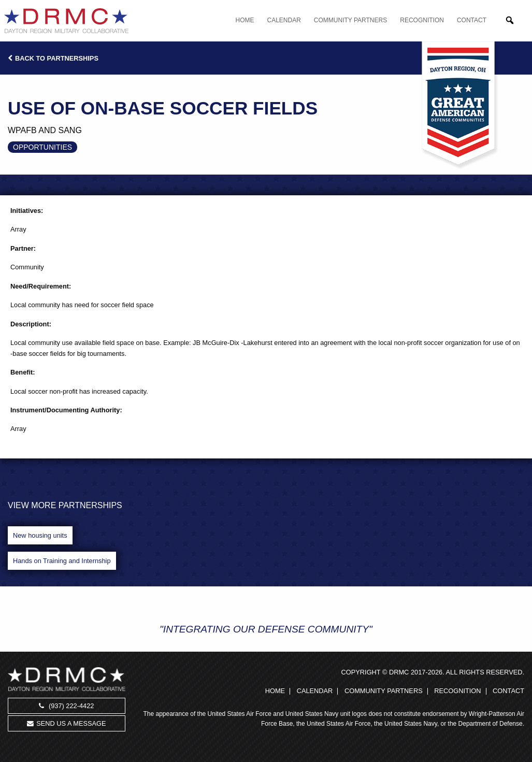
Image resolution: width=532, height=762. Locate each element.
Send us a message (66, 723)
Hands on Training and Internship (62, 561)
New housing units (40, 535)
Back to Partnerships (53, 58)
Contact (472, 20)
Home (245, 20)
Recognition (422, 20)
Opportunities (42, 147)
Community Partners (350, 20)
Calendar (284, 20)
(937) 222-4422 (66, 706)
